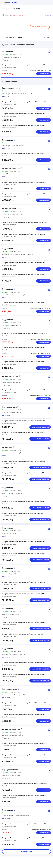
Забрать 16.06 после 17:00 (40, 548)
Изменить (48, 15)
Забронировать (44, 74)
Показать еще (26, 852)
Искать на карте (40, 27)
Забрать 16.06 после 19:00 (40, 427)
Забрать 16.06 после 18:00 (40, 508)
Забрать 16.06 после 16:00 (40, 669)
